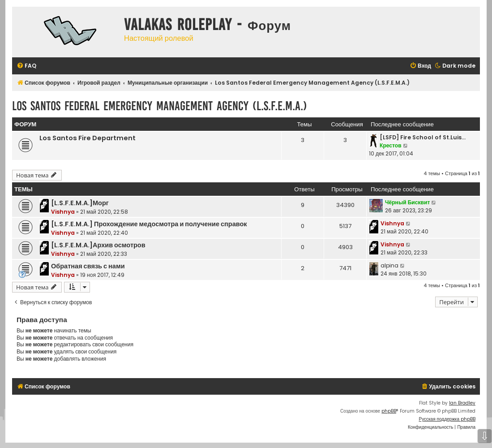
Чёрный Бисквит (407, 202)
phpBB (389, 411)
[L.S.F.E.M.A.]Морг (80, 203)
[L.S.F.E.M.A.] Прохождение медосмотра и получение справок (149, 224)
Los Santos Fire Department (88, 138)
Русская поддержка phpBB (447, 419)
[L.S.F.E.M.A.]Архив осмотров (98, 245)
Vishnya (63, 212)
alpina (389, 265)
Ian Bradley (462, 403)
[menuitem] (26, 66)
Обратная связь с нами (88, 266)
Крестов (391, 145)
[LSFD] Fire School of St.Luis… (423, 137)
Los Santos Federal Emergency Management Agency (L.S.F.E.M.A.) (160, 106)
